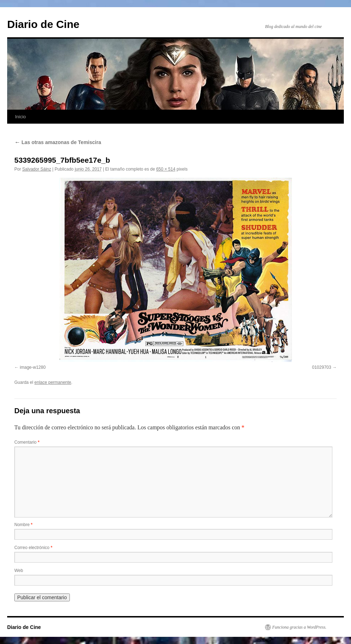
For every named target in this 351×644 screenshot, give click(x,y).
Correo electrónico (33, 548)
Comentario (27, 442)
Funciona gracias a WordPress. (299, 627)
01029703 (321, 367)
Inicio (20, 117)
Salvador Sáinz (37, 169)
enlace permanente (53, 382)
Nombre (23, 525)
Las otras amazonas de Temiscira (58, 142)
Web (19, 571)
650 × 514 (166, 169)
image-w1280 (33, 367)
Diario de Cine (43, 24)
